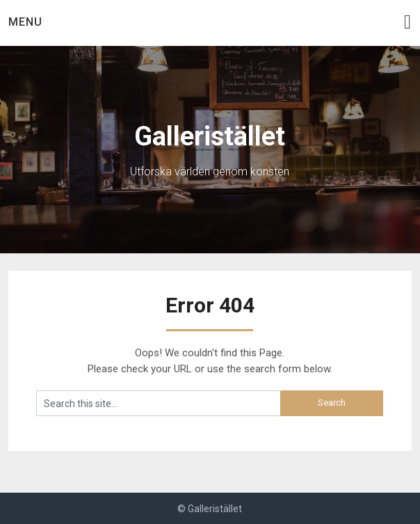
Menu (25, 22)
